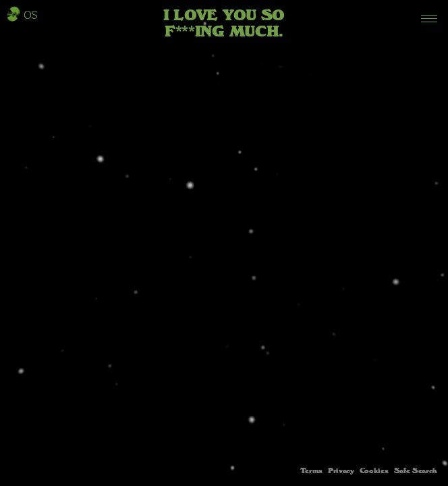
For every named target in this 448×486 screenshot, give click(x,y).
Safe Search (416, 471)
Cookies (374, 471)
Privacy (341, 471)
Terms (311, 471)
